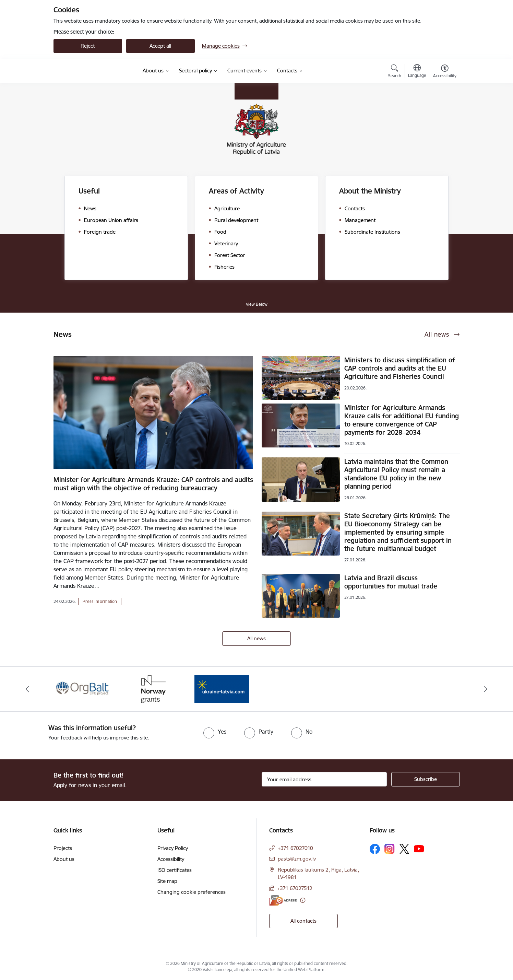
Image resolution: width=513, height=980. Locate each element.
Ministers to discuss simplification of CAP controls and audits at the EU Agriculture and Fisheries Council (400, 368)
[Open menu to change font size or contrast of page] (445, 72)
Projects (63, 848)
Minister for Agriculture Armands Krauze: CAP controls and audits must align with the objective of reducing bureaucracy (153, 484)
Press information (100, 601)
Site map (167, 881)
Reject (88, 46)
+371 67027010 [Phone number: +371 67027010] (295, 848)
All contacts (303, 921)
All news (256, 638)
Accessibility (171, 859)
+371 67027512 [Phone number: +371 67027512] (295, 888)
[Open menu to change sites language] (417, 72)
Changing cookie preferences (192, 892)
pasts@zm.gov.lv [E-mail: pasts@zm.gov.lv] (297, 859)
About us (64, 859)
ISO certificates (175, 870)
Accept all (160, 46)
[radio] (215, 732)
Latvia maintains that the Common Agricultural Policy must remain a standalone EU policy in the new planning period (396, 474)
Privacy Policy (173, 848)
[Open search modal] (395, 72)
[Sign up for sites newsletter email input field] (324, 779)
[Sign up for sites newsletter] (426, 779)
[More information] (303, 900)
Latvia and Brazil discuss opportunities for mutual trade (391, 582)
